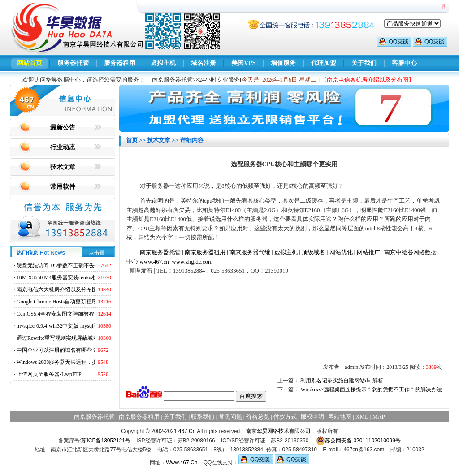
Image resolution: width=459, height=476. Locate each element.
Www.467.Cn (182, 463)
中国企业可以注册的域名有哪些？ (57, 350)
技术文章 (63, 167)
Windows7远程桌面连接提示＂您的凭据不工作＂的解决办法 (371, 389)
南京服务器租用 (205, 252)
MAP (379, 417)
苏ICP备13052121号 (106, 441)
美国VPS (243, 63)
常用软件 (63, 187)
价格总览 (258, 417)
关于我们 (364, 63)
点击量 (97, 253)
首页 (132, 140)
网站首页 (30, 63)
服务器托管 (73, 63)
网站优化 (341, 252)
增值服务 (283, 63)
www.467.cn (154, 262)
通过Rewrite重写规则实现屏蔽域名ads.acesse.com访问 (79, 338)
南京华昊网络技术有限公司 (278, 431)
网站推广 (368, 252)
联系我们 (203, 417)
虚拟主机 (163, 63)
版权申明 (312, 417)
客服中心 (404, 63)
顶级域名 (313, 252)
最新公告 (63, 128)
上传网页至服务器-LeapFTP (49, 374)
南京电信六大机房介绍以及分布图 (57, 290)
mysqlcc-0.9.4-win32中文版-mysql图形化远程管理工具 (79, 326)
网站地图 (340, 417)
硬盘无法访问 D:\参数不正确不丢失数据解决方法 (74, 265)
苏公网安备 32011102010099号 (358, 441)
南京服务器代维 (250, 252)
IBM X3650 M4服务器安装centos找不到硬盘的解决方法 (81, 277)
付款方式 (285, 417)
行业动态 (63, 147)
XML (362, 417)
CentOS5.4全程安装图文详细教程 (55, 314)
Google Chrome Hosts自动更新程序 (57, 302)
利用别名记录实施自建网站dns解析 (342, 381)
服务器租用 (120, 63)
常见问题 (230, 417)
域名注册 (204, 63)
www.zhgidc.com (192, 262)
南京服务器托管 (160, 252)
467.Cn (187, 431)
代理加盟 (324, 63)
